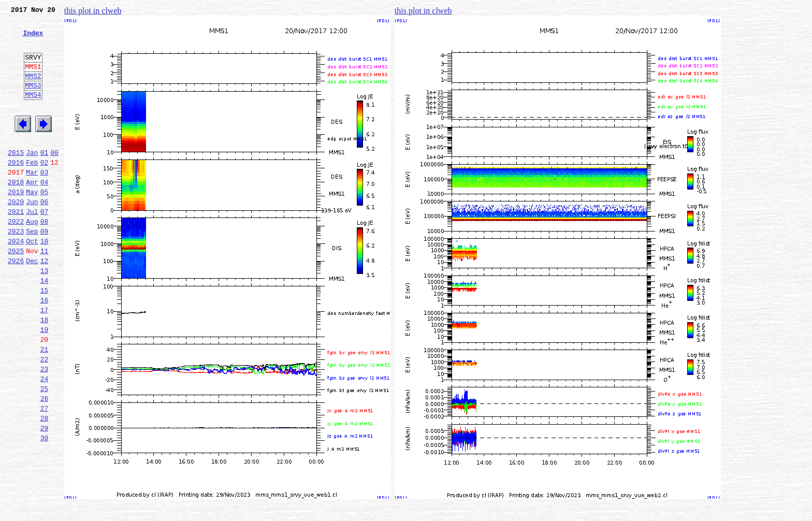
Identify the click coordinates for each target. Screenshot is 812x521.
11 (45, 291)
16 (45, 348)
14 (45, 325)
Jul (32, 245)
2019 (16, 223)
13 (45, 314)
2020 (16, 234)
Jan (32, 177)
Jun (32, 234)
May (32, 223)
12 (45, 302)
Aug (32, 257)
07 (45, 245)
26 (45, 462)
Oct (32, 280)
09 (45, 268)
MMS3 (33, 100)
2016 (16, 189)
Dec (32, 302)
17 (45, 359)
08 (45, 257)
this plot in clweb (93, 11)
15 (45, 337)
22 (45, 416)
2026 (16, 302)
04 (45, 211)
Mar (32, 200)
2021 (16, 245)
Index (33, 39)
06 (45, 234)
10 (45, 280)
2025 (16, 291)
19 (45, 382)
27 (45, 473)
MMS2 (33, 90)
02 (45, 189)
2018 (16, 211)
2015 (16, 177)
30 (45, 508)
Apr (32, 211)
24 (45, 439)
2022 (16, 257)
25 (45, 451)
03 (45, 200)
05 (45, 223)
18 (45, 371)
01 (45, 177)
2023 (16, 268)
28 (45, 485)
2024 (16, 280)
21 (45, 405)
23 (45, 428)
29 (45, 496)
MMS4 (33, 111)
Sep (32, 268)
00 (54, 177)
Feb (32, 189)
